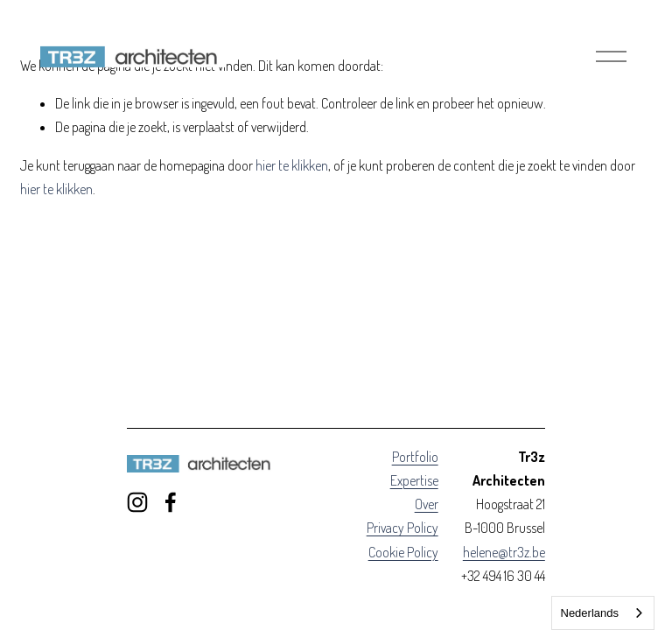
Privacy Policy (402, 528)
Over (427, 504)
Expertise (414, 480)
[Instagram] (137, 502)
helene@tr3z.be (504, 552)
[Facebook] (171, 502)
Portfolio (415, 457)
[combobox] (603, 613)
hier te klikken (292, 165)
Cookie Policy (403, 552)
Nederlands (590, 613)
